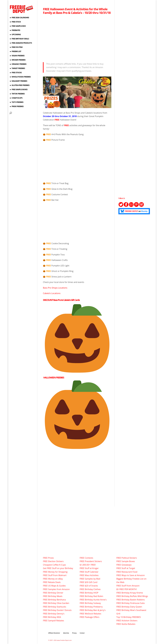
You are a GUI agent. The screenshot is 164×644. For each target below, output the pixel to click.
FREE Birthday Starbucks (55, 607)
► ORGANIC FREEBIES (18, 64)
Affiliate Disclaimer (54, 633)
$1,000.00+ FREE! (88, 565)
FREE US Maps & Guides (54, 586)
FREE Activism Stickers (127, 621)
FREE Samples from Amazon (56, 589)
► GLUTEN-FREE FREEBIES (19, 85)
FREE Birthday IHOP (89, 593)
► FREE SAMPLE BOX (18, 26)
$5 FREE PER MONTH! (127, 589)
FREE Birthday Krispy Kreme (130, 593)
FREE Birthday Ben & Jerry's (93, 610)
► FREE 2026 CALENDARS (19, 18)
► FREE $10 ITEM (16, 47)
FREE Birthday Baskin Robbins (130, 600)
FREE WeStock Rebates (90, 614)
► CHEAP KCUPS (16, 98)
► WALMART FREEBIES (18, 81)
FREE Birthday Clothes (90, 589)
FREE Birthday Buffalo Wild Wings (132, 596)
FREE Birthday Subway (90, 603)
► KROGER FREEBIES (17, 60)
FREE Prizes (48, 558)
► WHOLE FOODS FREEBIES (20, 77)
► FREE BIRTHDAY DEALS (19, 39)
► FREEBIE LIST (15, 52)
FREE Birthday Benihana (54, 600)
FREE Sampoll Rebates (53, 621)
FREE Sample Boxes (126, 561)
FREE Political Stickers (127, 558)
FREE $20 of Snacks (89, 586)
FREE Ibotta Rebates (126, 624)
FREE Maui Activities (89, 575)
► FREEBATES (15, 30)
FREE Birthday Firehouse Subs (130, 603)
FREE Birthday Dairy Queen (129, 607)
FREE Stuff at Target (126, 568)
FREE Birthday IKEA (52, 617)
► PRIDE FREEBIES (17, 107)
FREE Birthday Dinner (53, 593)
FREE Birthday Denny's (54, 614)
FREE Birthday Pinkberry (91, 607)
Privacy (74, 633)
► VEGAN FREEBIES (17, 56)
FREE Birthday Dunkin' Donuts (57, 610)
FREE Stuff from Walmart (55, 575)
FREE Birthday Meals (53, 596)
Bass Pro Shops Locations (55, 288)
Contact (82, 633)
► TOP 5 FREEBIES (16, 102)
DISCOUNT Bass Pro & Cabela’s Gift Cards (61, 300)
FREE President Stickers (91, 561)
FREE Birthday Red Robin (91, 596)
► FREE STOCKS (16, 73)
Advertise (66, 633)
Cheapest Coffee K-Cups (54, 565)
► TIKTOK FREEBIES (17, 94)
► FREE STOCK (15, 22)
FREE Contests (86, 558)
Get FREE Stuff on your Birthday (58, 568)
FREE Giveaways (124, 565)
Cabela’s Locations (52, 293)
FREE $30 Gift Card (89, 582)
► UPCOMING (15, 35)
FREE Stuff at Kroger (89, 568)
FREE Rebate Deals (52, 582)
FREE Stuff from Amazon (128, 586)
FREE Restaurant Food (127, 572)
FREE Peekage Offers (89, 617)
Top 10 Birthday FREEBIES (129, 617)
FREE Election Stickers (53, 561)
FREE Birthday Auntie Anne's (93, 600)
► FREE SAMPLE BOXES (19, 90)
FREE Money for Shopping (55, 572)
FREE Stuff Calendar (89, 572)
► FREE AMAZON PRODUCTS (21, 43)
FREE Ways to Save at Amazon (130, 575)
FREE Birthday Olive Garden (56, 603)
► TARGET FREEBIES (17, 68)
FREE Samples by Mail (90, 579)
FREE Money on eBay (53, 579)
